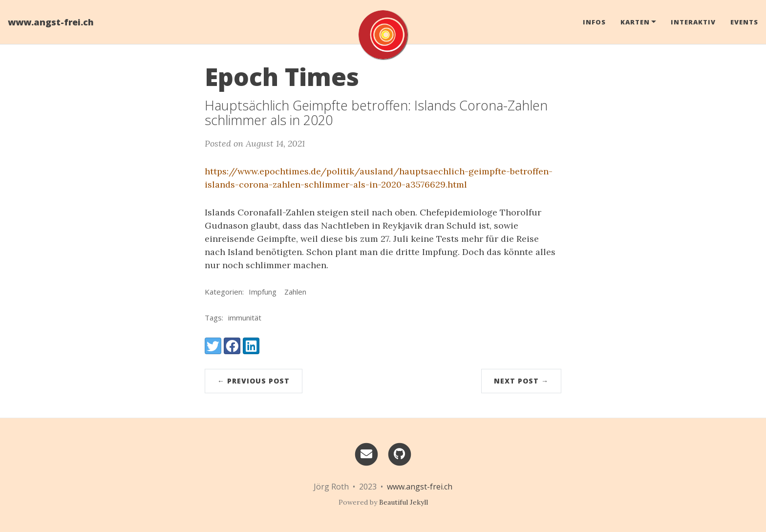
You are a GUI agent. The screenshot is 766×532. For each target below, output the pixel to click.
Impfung (263, 292)
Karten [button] (635, 22)
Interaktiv (693, 22)
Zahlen (295, 292)
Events (744, 22)
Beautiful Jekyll (404, 502)
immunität (245, 318)
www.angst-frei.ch (51, 22)
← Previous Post (254, 381)
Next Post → (521, 381)
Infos (594, 22)
